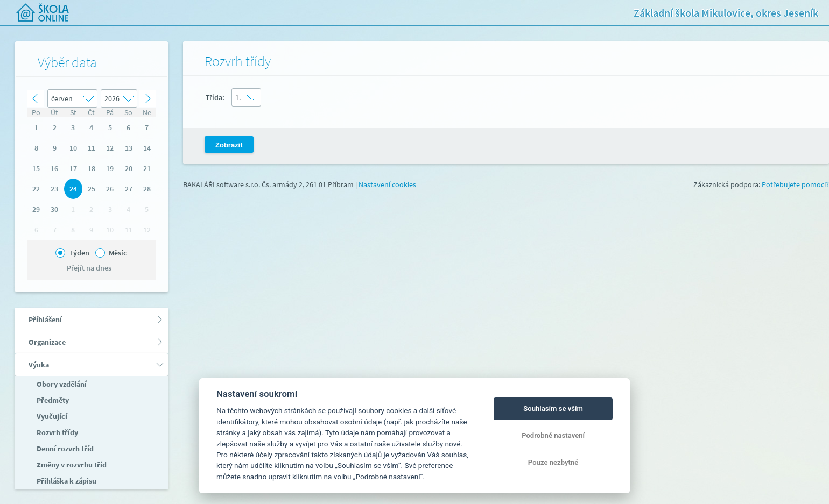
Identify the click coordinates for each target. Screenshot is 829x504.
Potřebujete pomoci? (795, 184)
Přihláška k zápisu (66, 481)
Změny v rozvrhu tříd (71, 465)
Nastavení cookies (387, 184)
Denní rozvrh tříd (64, 449)
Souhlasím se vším (553, 409)
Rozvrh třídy (57, 432)
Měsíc (118, 253)
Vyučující (51, 416)
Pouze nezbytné (553, 462)
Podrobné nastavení (553, 435)
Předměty (52, 400)
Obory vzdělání (61, 384)
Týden (79, 253)
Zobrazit (229, 145)
